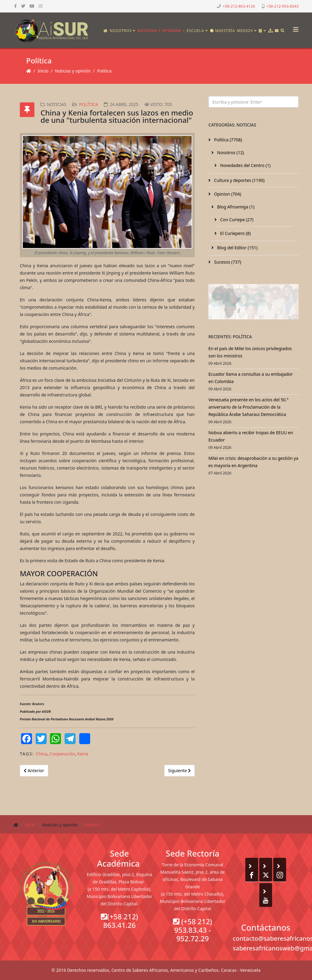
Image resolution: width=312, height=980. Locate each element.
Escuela (195, 31)
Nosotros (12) (230, 153)
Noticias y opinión (159, 31)
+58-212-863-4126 (239, 6)
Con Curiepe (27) (236, 220)
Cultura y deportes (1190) (239, 180)
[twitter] (23, 6)
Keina (83, 754)
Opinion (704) (227, 194)
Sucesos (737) (227, 262)
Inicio (43, 71)
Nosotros (121, 31)
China (42, 754)
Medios (245, 31)
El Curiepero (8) (235, 233)
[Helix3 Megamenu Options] (294, 28)
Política (104, 71)
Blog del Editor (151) (237, 248)
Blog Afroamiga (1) (235, 207)
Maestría (223, 31)
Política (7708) (227, 140)
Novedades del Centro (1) (245, 165)
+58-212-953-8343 (282, 6)
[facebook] (15, 6)
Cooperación (62, 754)
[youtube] (32, 6)
